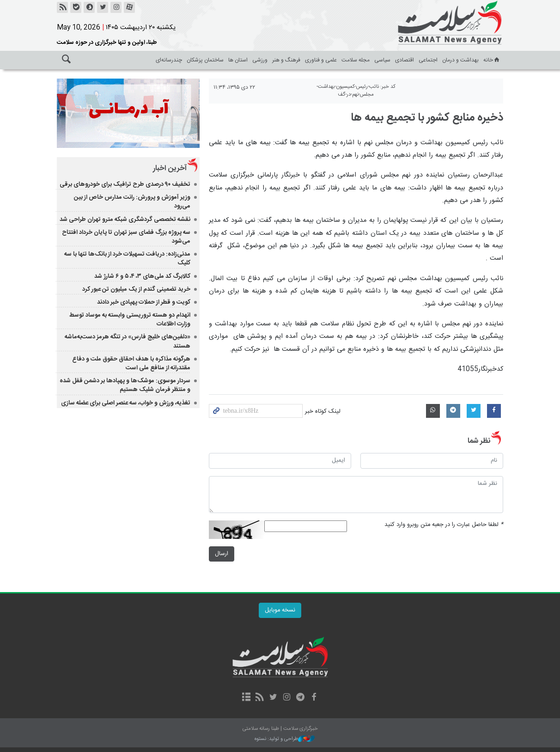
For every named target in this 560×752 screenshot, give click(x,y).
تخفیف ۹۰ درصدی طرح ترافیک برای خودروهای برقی (125, 184)
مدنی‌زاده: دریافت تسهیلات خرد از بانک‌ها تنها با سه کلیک (127, 259)
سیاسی (382, 60)
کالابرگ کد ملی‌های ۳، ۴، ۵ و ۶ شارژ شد (142, 276)
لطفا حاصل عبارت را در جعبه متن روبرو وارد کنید (444, 525)
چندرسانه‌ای (169, 60)
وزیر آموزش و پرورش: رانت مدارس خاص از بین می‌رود (132, 202)
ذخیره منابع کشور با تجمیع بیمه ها (427, 118)
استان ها (238, 60)
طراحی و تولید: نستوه (285, 739)
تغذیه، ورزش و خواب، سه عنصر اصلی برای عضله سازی (126, 403)
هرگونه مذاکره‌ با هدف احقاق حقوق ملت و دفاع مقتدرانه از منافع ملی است (131, 364)
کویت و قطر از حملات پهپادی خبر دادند (144, 302)
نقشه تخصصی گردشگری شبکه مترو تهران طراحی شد (125, 220)
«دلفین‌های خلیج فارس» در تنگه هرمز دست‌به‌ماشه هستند (128, 341)
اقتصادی (405, 60)
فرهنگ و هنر (286, 60)
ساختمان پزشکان (205, 60)
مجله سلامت (356, 60)
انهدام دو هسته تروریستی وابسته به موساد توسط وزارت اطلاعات (130, 320)
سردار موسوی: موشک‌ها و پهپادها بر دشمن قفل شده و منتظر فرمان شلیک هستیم (125, 385)
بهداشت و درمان (460, 60)
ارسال (222, 554)
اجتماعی (428, 60)
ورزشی (260, 60)
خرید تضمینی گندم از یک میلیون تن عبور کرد (136, 289)
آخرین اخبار (170, 168)
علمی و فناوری (321, 60)
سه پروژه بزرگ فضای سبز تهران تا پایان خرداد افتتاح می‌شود (126, 237)
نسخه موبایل (280, 610)
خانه (492, 60)
